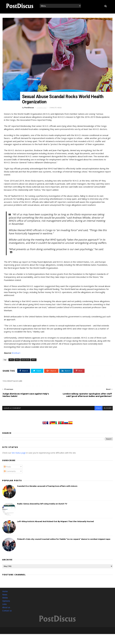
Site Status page (19, 449)
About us (6, 604)
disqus (98, 404)
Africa (11, 356)
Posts (7, 463)
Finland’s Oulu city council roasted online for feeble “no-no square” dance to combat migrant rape (64, 535)
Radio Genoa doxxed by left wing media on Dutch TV (42, 500)
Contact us (7, 607)
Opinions (6, 597)
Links (5, 600)
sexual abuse (25, 356)
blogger (108, 404)
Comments (10, 468)
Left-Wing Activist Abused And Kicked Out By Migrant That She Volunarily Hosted (55, 518)
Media (5, 594)
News (17, 356)
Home (5, 588)
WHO (33, 356)
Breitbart (16, 349)
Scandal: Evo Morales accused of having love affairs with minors (47, 482)
